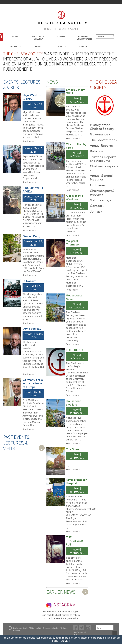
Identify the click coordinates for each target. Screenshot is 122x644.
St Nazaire (29, 281)
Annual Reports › (102, 145)
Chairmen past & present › (102, 192)
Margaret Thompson (73, 243)
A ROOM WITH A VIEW (33, 190)
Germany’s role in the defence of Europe (33, 383)
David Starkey (32, 329)
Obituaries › (99, 185)
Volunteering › (100, 200)
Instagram (61, 605)
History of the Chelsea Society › (103, 127)
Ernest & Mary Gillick (75, 91)
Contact (85, 46)
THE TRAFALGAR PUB (74, 541)
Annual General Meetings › (101, 177)
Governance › (100, 134)
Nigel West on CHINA (32, 97)
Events (61, 37)
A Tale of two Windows (74, 197)
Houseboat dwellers (73, 403)
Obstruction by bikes (76, 146)
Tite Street (73, 449)
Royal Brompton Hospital (76, 481)
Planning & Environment (85, 38)
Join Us (61, 46)
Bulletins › (97, 151)
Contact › (97, 206)
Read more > (29, 141)
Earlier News (61, 592)
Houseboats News (74, 297)
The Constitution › (104, 140)
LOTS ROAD (74, 350)
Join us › (96, 211)
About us (15, 46)
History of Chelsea (38, 38)
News (38, 46)
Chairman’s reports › (104, 168)
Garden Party (31, 236)
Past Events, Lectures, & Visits (17, 443)
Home (15, 37)
